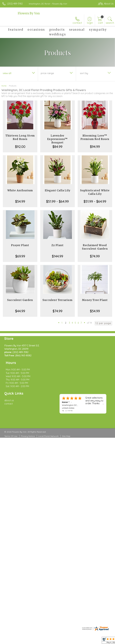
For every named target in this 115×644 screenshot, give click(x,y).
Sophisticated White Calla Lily (95, 192)
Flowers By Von (29, 13)
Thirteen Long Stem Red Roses (20, 137)
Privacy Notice (28, 423)
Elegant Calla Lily (58, 190)
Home (4, 86)
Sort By (84, 73)
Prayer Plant (20, 245)
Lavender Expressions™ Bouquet (57, 139)
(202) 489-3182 (15, 4)
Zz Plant (58, 245)
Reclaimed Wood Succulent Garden (95, 247)
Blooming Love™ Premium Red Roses (95, 137)
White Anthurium (20, 190)
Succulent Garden (20, 300)
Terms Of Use (11, 423)
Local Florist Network (48, 423)
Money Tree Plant (95, 300)
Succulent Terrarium (57, 300)
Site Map (66, 423)
